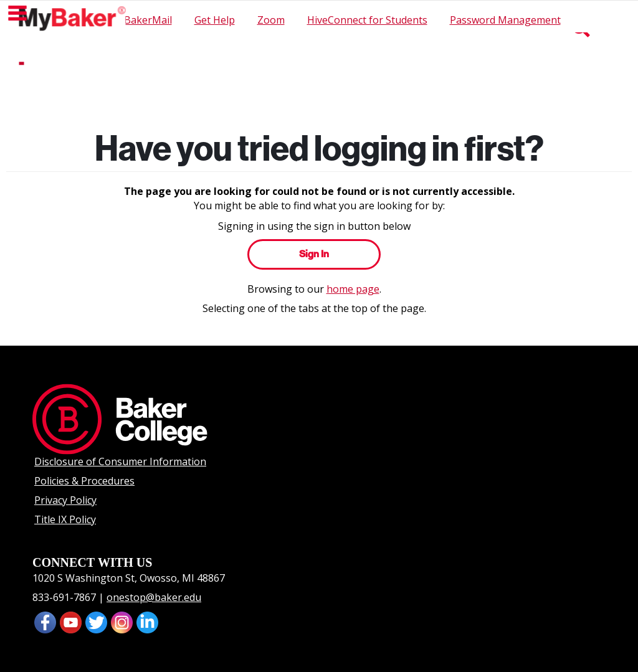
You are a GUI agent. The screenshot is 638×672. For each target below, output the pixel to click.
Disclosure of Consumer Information (120, 461)
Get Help (215, 20)
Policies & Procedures (84, 481)
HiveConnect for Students (367, 20)
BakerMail (148, 20)
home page (353, 289)
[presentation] (71, 622)
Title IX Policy (65, 519)
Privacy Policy (65, 500)
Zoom (271, 20)
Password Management (505, 20)
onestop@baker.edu (154, 597)
